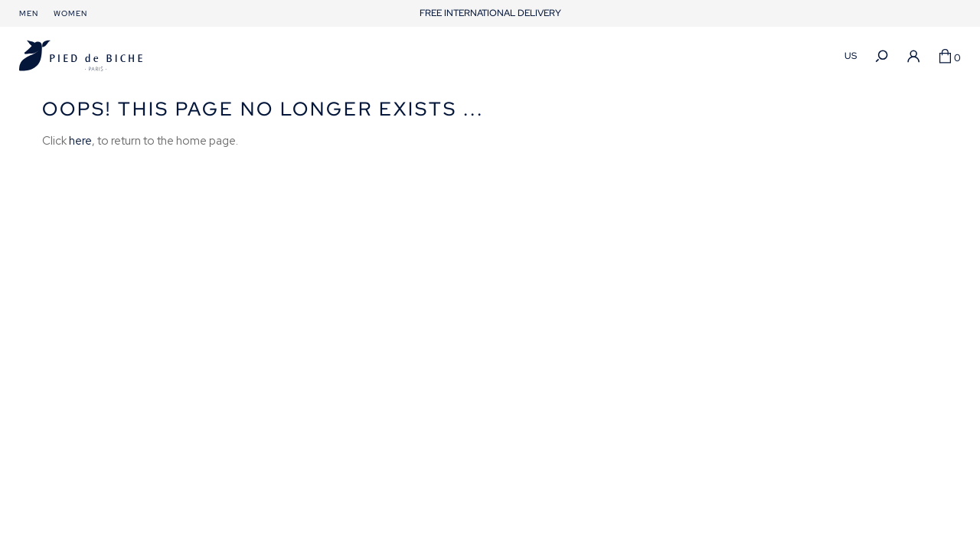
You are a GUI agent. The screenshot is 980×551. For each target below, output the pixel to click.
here (80, 141)
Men (29, 13)
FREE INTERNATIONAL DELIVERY (490, 13)
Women (70, 13)
